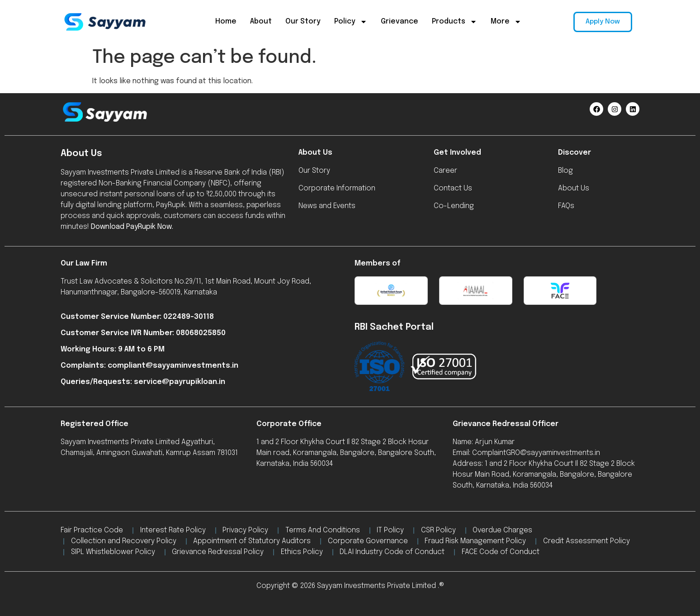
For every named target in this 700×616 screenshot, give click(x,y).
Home (226, 21)
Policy (351, 22)
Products (454, 22)
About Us (315, 153)
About (261, 21)
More (506, 22)
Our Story (303, 21)
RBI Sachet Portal (394, 327)
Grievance (400, 21)
